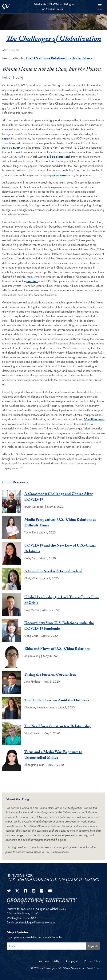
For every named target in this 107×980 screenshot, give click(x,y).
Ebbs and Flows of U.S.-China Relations (57, 649)
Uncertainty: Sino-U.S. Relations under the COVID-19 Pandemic (59, 626)
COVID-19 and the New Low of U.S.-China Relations (60, 549)
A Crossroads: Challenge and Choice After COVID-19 (58, 497)
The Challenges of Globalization (54, 40)
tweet (17, 148)
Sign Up (93, 946)
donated (32, 281)
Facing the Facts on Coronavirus (50, 675)
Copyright (72, 961)
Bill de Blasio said (58, 157)
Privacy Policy (92, 961)
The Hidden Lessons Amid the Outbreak (57, 701)
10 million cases (94, 419)
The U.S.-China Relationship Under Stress (59, 58)
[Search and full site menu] (100, 7)
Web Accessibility (49, 961)
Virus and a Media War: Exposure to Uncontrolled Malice (53, 755)
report (6, 138)
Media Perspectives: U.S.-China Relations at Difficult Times (60, 523)
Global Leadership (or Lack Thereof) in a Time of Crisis (62, 600)
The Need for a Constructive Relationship (58, 727)
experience (60, 175)
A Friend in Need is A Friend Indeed (53, 572)
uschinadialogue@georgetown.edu (35, 922)
